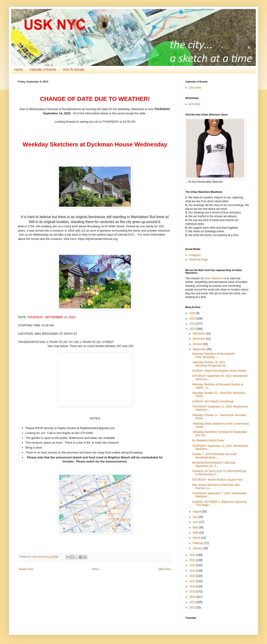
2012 (193, 607)
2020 (193, 565)
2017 (193, 581)
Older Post (164, 569)
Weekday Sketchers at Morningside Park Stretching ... (213, 355)
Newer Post (26, 569)
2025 (193, 319)
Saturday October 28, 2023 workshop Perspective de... (210, 364)
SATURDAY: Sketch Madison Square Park (217, 480)
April (196, 533)
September (200, 349)
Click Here (195, 88)
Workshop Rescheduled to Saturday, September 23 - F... (214, 464)
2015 (193, 592)
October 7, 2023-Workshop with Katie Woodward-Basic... (214, 456)
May (196, 527)
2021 (193, 560)
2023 (193, 329)
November (199, 339)
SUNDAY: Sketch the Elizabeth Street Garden (219, 371)
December (199, 334)
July (196, 517)
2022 (193, 555)
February (198, 543)
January (198, 548)
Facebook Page (198, 260)
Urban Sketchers (213, 278)
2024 (193, 324)
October (198, 344)
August (197, 512)
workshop (194, 104)
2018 (193, 576)
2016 (193, 586)
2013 (193, 602)
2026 (193, 313)
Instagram (195, 255)
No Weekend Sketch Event (208, 440)
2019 (193, 571)
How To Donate (73, 69)
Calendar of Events (43, 69)
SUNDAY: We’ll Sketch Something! (213, 401)
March (197, 538)
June (196, 522)
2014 (193, 597)
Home (19, 69)
